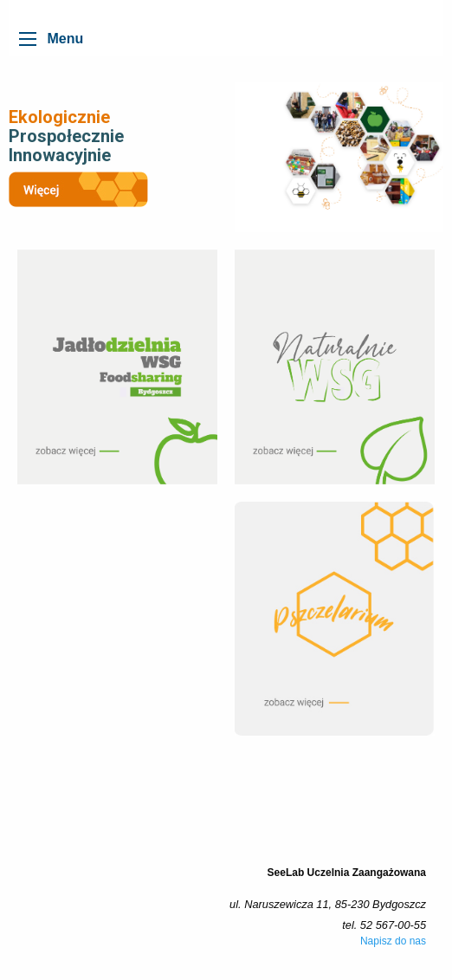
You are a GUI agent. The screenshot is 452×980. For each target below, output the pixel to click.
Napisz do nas (393, 941)
